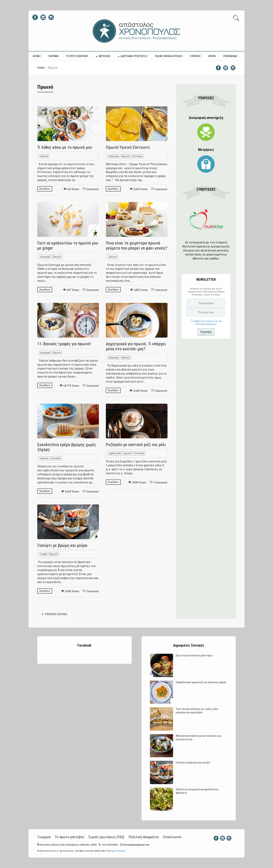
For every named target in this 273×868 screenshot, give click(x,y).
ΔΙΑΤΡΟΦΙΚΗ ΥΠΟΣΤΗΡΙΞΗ (134, 56)
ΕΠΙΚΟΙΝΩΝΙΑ (230, 56)
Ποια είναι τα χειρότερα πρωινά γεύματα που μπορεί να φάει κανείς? (137, 246)
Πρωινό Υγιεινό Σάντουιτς (128, 147)
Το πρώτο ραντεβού (69, 837)
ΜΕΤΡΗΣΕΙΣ (104, 56)
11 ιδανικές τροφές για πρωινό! (64, 344)
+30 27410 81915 (109, 845)
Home (41, 68)
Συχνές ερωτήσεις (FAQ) (106, 837)
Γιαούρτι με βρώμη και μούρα (62, 545)
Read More (45, 189)
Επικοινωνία (172, 837)
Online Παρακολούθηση (169, 56)
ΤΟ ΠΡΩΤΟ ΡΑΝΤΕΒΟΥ (77, 56)
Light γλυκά (115, 453)
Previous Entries (56, 614)
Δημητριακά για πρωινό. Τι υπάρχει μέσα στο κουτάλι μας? (136, 346)
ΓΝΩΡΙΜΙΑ (53, 56)
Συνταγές (137, 156)
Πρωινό (44, 156)
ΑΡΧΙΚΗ (37, 56)
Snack (43, 554)
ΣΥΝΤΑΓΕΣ (195, 56)
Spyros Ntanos (118, 851)
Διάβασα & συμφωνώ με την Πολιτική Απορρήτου (207, 322)
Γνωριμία (44, 837)
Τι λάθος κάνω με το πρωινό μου (65, 147)
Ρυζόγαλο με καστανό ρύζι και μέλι (136, 445)
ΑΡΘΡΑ (212, 56)
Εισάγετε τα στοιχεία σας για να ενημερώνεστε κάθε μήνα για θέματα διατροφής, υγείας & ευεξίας (206, 292)
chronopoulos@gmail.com (136, 845)
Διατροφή (114, 156)
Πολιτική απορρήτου (144, 837)
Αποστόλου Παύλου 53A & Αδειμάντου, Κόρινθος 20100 (68, 845)
